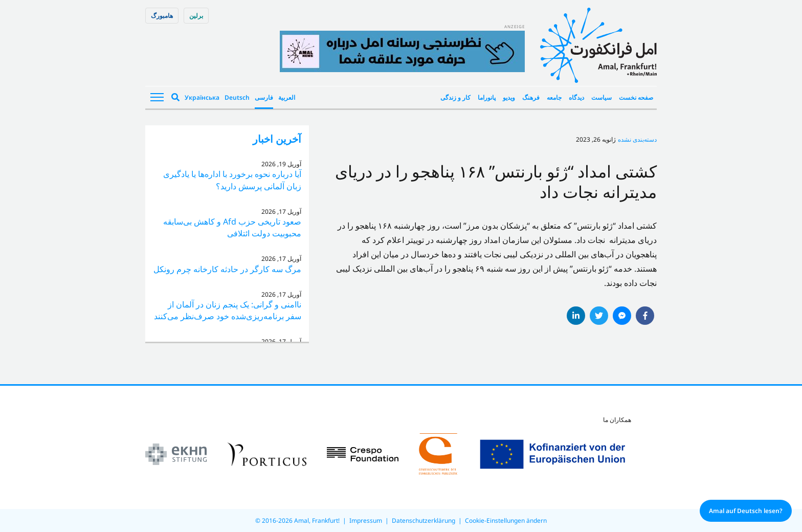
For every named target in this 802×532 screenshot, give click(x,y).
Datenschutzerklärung (424, 520)
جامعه (554, 97)
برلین (196, 16)
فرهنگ (531, 97)
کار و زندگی (455, 97)
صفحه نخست (636, 97)
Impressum (366, 520)
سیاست (602, 97)
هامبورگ (162, 16)
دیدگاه (576, 97)
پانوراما (487, 97)
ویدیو (509, 97)
